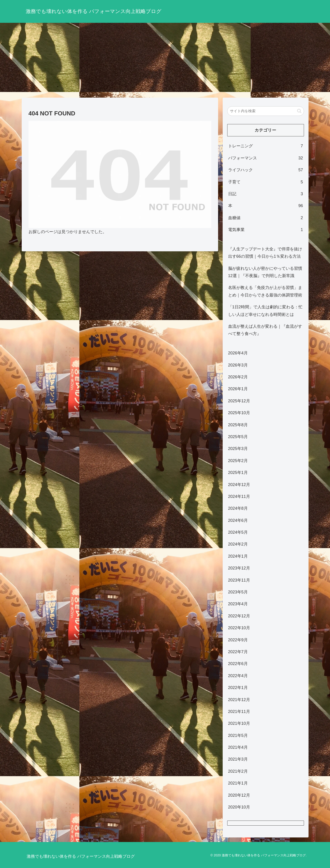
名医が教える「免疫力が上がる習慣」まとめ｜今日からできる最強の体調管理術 (265, 291)
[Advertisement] (165, 60)
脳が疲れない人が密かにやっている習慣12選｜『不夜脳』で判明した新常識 (265, 272)
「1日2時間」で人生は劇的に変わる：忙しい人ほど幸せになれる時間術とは (265, 311)
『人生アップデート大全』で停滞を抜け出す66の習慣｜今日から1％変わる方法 (265, 253)
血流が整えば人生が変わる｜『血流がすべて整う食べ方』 (265, 330)
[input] (266, 111)
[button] (299, 111)
